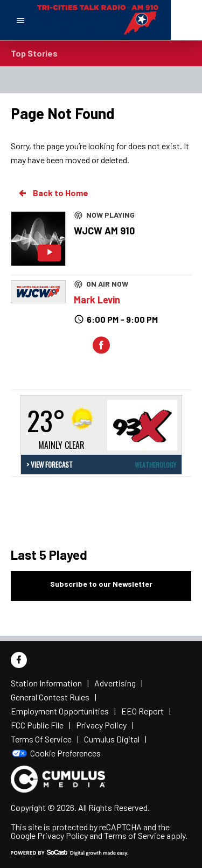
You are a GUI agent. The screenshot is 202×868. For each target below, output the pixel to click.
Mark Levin (97, 300)
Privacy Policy (62, 835)
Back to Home (53, 193)
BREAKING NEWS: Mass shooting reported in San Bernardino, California (128, 48)
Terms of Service (134, 835)
